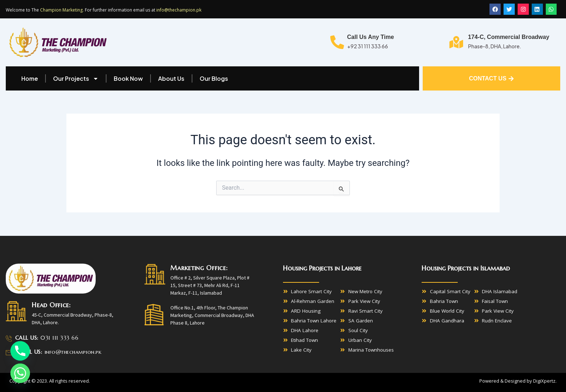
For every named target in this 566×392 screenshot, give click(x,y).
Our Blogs (214, 79)
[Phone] (20, 351)
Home (30, 79)
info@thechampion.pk (179, 10)
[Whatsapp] (20, 373)
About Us (171, 79)
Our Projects (76, 79)
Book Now (128, 79)
